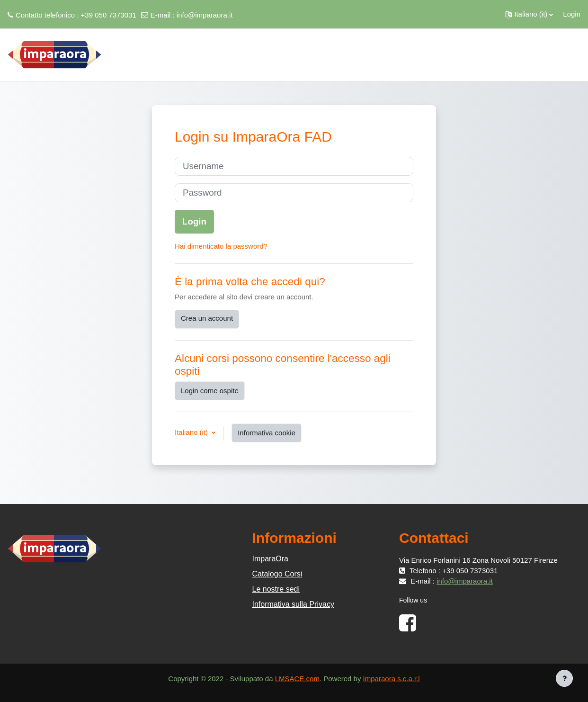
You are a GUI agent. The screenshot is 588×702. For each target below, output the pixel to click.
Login (572, 14)
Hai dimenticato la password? (221, 246)
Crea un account (207, 318)
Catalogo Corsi (277, 574)
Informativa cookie (267, 433)
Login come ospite (210, 391)
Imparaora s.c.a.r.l (392, 679)
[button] (529, 14)
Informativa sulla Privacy (293, 604)
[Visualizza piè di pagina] (564, 678)
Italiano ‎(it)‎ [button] (192, 432)
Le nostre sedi (276, 589)
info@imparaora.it (205, 15)
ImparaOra (270, 559)
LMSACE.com (297, 679)
